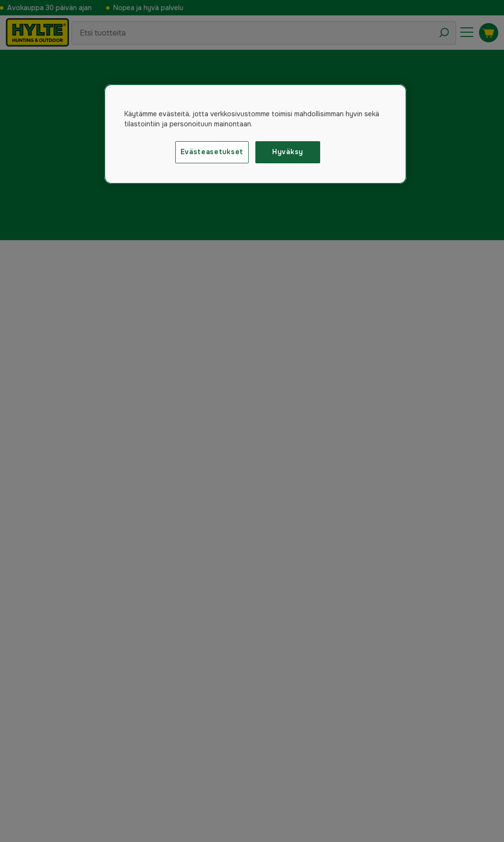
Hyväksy (288, 152)
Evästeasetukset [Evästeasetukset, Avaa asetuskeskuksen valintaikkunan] (212, 152)
